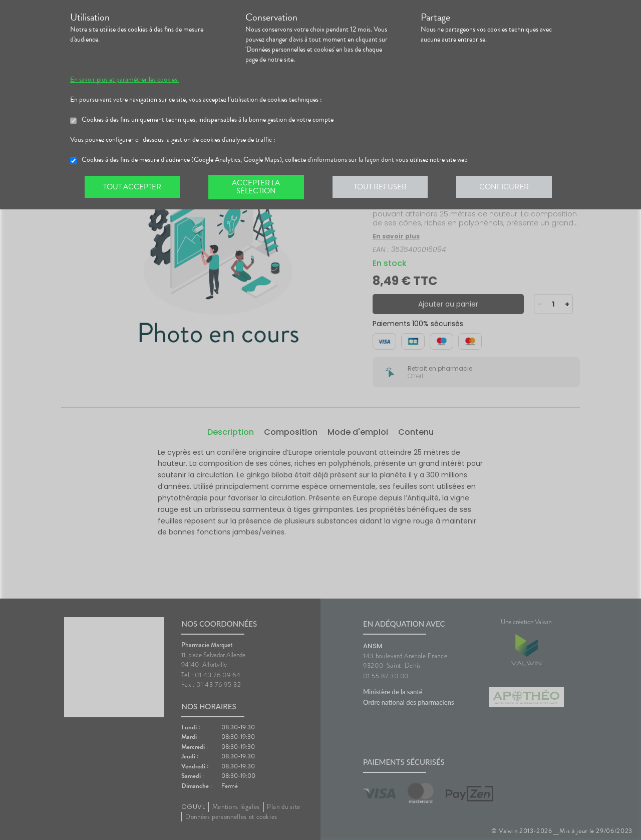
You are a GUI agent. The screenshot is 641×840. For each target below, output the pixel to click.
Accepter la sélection (258, 187)
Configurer (508, 187)
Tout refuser (383, 187)
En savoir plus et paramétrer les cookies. (124, 80)
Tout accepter (133, 187)
